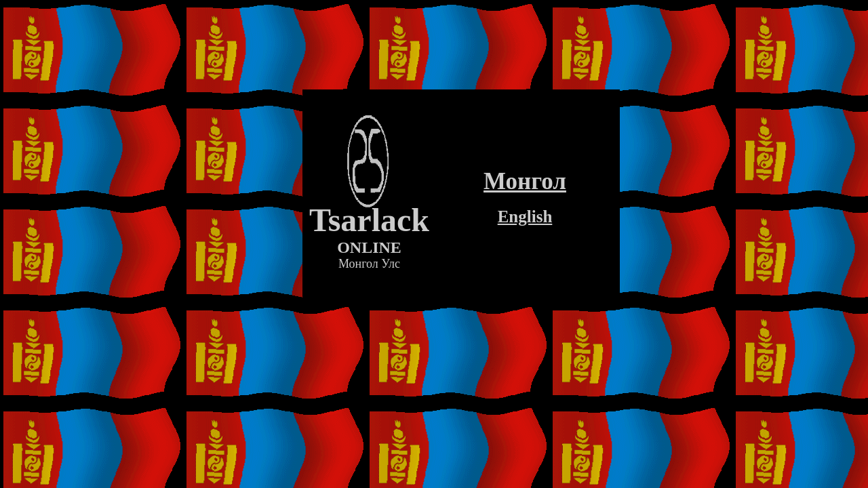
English (525, 217)
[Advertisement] (461, 324)
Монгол (525, 181)
